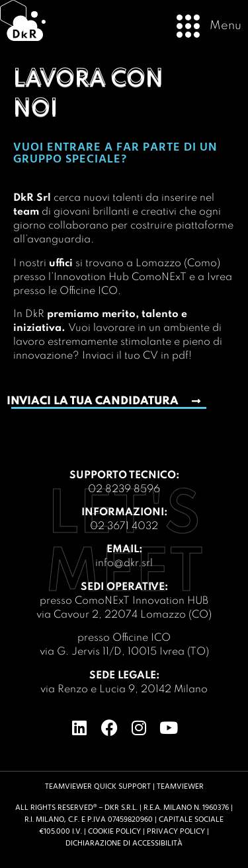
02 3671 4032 (124, 526)
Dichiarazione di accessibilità (124, 843)
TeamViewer (180, 786)
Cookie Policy (114, 831)
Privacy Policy (176, 831)
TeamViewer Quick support (98, 786)
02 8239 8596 (124, 489)
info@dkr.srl (124, 563)
